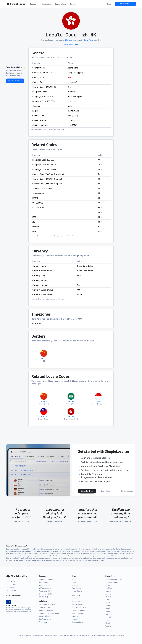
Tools (74, 582)
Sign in (110, 4)
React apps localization (48, 610)
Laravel (108, 591)
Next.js (108, 597)
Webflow (109, 626)
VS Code (109, 617)
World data (77, 588)
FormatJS (109, 614)
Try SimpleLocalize (15, 81)
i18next (108, 611)
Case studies (77, 591)
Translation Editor (46, 579)
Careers (75, 619)
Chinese (69, 40)
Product (35, 4)
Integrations (47, 4)
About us (76, 599)
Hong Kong (88, 40)
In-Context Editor (46, 594)
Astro (108, 600)
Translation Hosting (47, 591)
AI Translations (45, 588)
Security (76, 616)
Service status (78, 622)
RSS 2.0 (108, 635)
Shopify (108, 623)
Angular (109, 594)
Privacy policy (78, 604)
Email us (11, 590)
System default (14, 595)
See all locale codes (71, 44)
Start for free (125, 4)
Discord (11, 588)
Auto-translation (46, 582)
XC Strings (109, 585)
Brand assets (77, 602)
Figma (108, 608)
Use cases (43, 622)
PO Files (109, 588)
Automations (44, 585)
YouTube (11, 585)
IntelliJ (108, 620)
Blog (74, 579)
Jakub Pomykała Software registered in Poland (43, 635)
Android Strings (111, 582)
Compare (76, 585)
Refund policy (78, 613)
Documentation (61, 4)
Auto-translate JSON (47, 604)
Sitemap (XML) (115, 635)
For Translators (45, 619)
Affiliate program (79, 607)
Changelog (44, 597)
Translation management (49, 613)
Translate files (45, 607)
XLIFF (108, 605)
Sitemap (122, 635)
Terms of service (79, 610)
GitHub (11, 582)
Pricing (73, 4)
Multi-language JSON (114, 579)
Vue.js (108, 603)
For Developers (45, 616)
